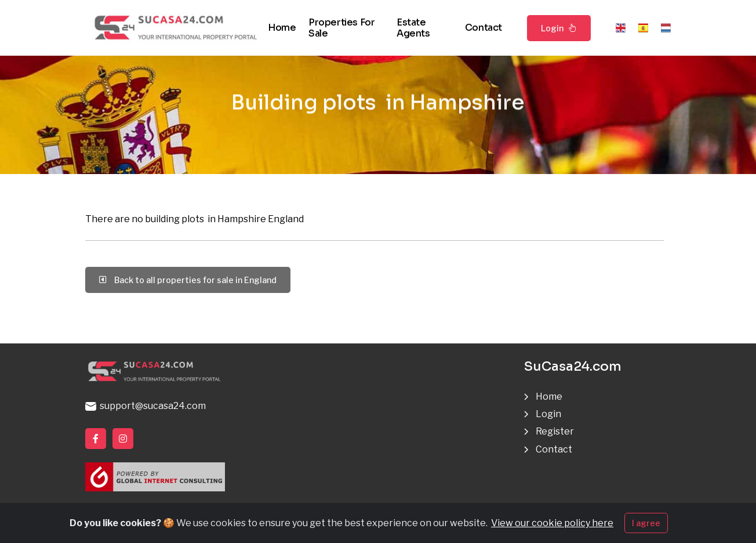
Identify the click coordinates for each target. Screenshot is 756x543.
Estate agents (413, 28)
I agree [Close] (646, 525)
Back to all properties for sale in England (188, 280)
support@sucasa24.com (146, 406)
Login (559, 28)
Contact (484, 28)
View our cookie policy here (552, 525)
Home (282, 28)
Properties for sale (341, 28)
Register (555, 431)
